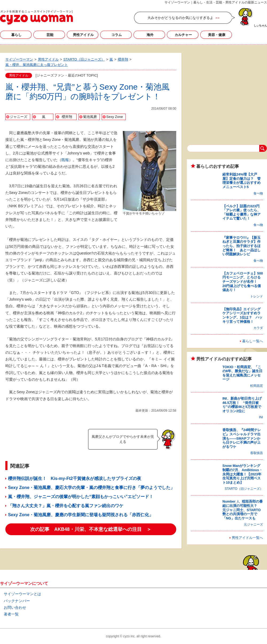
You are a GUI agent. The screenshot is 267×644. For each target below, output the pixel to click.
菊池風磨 (90, 117)
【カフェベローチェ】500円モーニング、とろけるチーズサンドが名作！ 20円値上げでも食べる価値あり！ (243, 282)
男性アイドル (83, 35)
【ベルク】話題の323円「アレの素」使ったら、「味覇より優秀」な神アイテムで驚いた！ (242, 212)
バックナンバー (17, 601)
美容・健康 (217, 35)
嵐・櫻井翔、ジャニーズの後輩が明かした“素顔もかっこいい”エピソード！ (81, 497)
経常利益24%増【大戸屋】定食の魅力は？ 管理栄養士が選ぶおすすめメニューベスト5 (242, 181)
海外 (150, 35)
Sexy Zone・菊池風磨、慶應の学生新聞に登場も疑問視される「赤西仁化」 (81, 515)
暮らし (16, 35)
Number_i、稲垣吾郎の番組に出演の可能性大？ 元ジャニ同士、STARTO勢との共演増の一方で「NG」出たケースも (243, 510)
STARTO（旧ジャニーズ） (244, 489)
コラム (117, 35)
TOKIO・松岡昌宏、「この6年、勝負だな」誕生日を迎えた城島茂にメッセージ (242, 373)
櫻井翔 (67, 117)
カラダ (258, 328)
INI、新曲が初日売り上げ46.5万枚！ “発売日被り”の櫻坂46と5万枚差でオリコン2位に (242, 405)
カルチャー (183, 35)
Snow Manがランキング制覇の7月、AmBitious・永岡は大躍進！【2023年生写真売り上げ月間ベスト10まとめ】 (242, 474)
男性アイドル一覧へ (247, 538)
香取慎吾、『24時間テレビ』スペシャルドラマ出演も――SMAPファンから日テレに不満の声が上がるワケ (242, 438)
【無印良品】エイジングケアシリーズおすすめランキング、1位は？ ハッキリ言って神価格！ (242, 315)
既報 (65, 160)
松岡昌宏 (257, 386)
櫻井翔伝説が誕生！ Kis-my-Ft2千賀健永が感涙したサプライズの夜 (75, 478)
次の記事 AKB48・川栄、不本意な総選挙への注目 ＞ (91, 529)
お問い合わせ (15, 607)
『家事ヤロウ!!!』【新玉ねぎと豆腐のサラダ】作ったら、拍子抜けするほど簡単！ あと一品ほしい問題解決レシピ (242, 246)
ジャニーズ (19, 117)
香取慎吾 (257, 453)
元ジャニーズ (253, 524)
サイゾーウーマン (36, 17)
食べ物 (258, 193)
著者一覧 (11, 614)
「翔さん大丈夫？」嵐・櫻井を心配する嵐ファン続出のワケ (66, 506)
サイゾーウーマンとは (22, 594)
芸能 (50, 35)
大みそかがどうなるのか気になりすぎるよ (180, 18)
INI (261, 417)
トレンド (257, 296)
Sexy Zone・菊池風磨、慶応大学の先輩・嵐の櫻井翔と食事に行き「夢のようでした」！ (93, 488)
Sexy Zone (115, 117)
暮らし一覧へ (253, 341)
